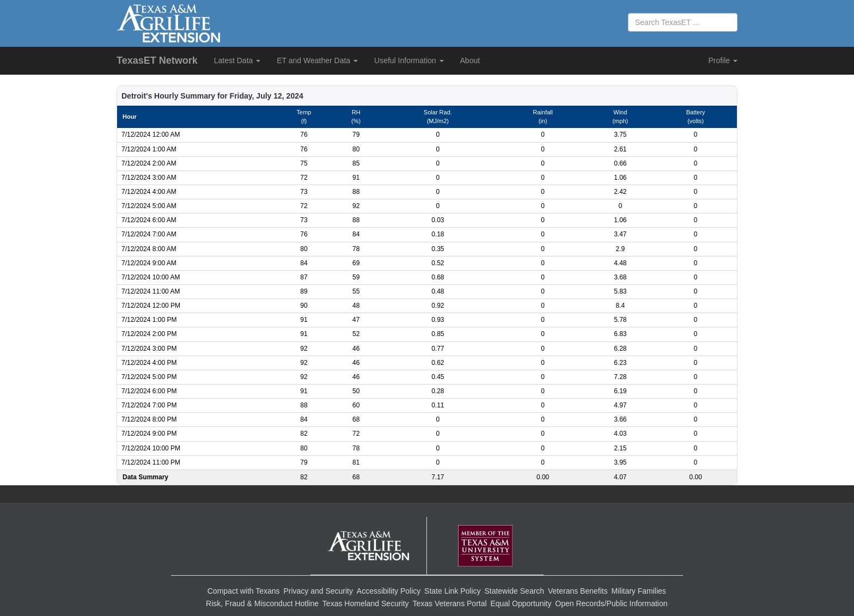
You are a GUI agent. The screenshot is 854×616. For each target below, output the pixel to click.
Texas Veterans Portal (449, 603)
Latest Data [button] (237, 60)
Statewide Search (514, 591)
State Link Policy (453, 591)
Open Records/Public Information (611, 603)
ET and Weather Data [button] (317, 60)
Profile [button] (723, 60)
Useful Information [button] (409, 60)
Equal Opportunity (521, 603)
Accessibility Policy (389, 591)
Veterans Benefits (578, 591)
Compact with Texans (244, 591)
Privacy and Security (318, 591)
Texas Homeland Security (366, 603)
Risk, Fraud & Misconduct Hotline (262, 603)
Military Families (639, 591)
